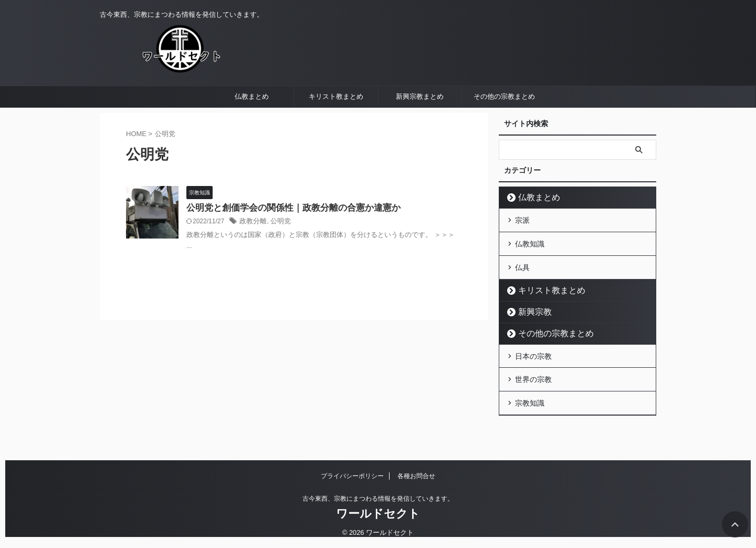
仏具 (522, 288)
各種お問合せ (416, 477)
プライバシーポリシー (352, 477)
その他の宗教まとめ (504, 122)
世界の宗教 (533, 396)
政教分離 (252, 248)
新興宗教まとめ (420, 122)
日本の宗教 (533, 375)
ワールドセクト (378, 514)
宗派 (522, 245)
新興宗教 (530, 331)
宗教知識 (530, 418)
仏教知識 (530, 266)
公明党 (278, 248)
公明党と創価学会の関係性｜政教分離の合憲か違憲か (287, 234)
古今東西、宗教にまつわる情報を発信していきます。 (378, 499)
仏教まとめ (252, 122)
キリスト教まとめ (336, 122)
